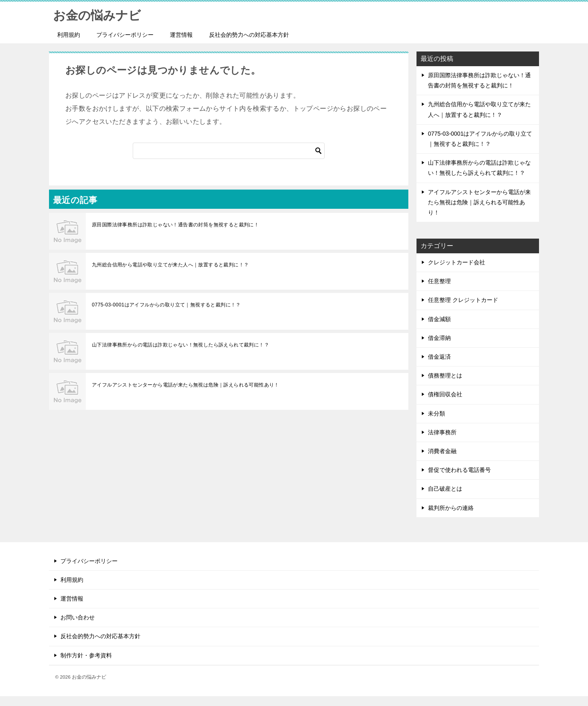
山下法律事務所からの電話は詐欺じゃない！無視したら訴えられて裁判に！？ (180, 345)
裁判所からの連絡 (451, 508)
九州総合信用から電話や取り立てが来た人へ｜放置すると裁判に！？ (170, 265)
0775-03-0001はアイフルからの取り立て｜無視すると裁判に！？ (166, 305)
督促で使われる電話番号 (459, 470)
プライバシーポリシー (125, 35)
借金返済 (439, 357)
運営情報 (181, 35)
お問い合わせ (78, 617)
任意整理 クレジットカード (463, 300)
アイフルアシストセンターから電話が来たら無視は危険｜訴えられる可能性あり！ (186, 385)
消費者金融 (442, 451)
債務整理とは (445, 375)
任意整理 (439, 281)
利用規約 (69, 35)
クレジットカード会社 (457, 262)
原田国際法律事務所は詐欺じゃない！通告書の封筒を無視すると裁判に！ (175, 225)
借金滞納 (439, 338)
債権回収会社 (445, 394)
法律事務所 (442, 432)
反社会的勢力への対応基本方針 (249, 35)
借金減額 (439, 319)
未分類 (437, 413)
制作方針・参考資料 (86, 655)
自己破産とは (445, 489)
